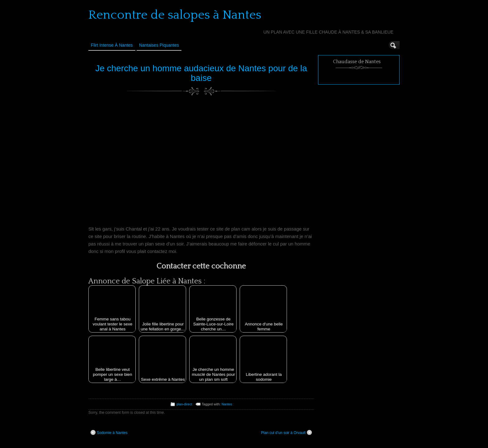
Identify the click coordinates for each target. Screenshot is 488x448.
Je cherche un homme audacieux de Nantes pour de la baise (201, 73)
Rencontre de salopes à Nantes (175, 15)
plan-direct (184, 404)
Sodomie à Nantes (109, 432)
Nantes (227, 404)
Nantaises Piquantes (159, 45)
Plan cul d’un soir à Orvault (286, 432)
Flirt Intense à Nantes (112, 45)
